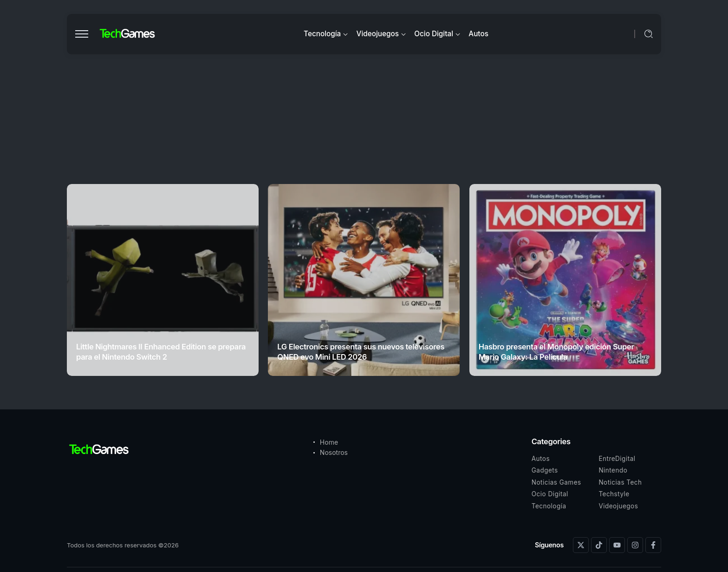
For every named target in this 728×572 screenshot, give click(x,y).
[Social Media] (581, 545)
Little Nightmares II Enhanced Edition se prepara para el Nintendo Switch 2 (161, 352)
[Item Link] (163, 280)
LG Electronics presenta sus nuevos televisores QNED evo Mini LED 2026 (361, 352)
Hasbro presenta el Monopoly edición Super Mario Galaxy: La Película (556, 352)
